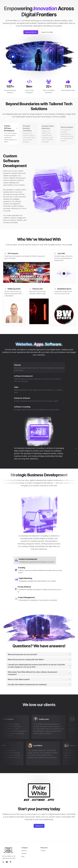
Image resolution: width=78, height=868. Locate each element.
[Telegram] (10, 862)
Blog (23, 856)
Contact (43, 851)
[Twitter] (3, 862)
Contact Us (39, 826)
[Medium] (7, 862)
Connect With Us (31, 32)
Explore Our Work (47, 32)
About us (24, 851)
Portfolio (24, 854)
